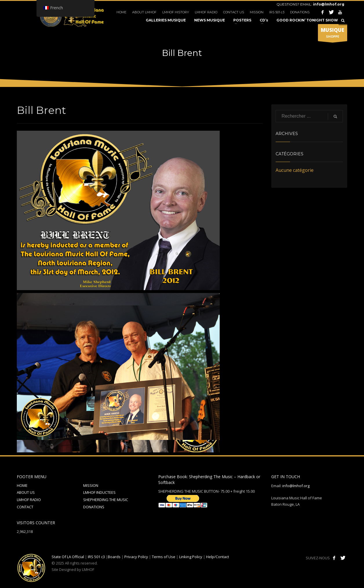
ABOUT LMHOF (144, 12)
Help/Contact (218, 557)
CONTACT (25, 507)
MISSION (257, 12)
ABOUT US (26, 492)
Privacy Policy (136, 557)
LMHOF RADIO (206, 12)
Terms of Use (164, 557)
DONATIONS (300, 12)
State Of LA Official (68, 557)
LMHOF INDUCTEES (99, 492)
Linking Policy (191, 557)
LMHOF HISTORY (176, 12)
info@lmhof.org (329, 4)
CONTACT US (234, 12)
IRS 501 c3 (277, 12)
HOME (121, 12)
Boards (114, 557)
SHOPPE (333, 34)
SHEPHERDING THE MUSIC (106, 500)
